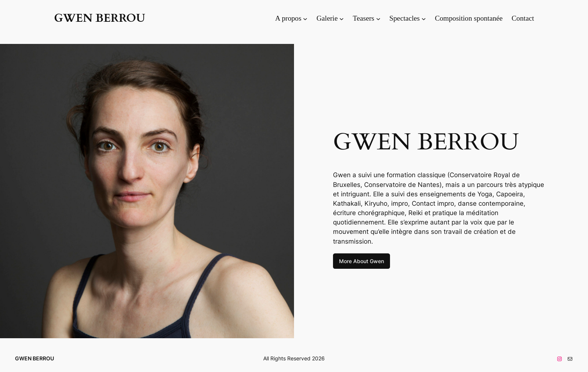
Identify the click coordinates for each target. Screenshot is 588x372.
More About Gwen (361, 261)
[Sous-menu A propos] (305, 18)
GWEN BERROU (100, 18)
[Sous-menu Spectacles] (424, 18)
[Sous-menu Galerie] (342, 18)
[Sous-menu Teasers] (378, 18)
